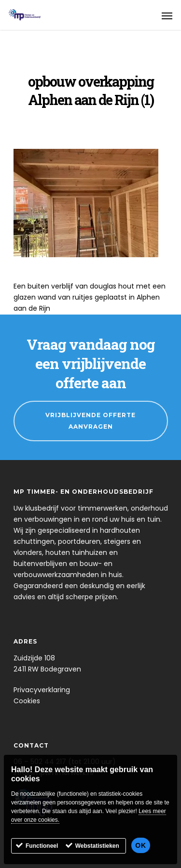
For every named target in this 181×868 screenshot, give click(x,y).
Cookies (27, 701)
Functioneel (42, 847)
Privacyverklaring (42, 690)
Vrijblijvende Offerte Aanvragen (90, 421)
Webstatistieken (97, 847)
